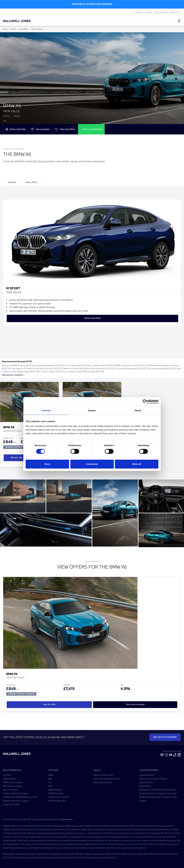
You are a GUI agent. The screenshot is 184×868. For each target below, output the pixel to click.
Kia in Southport (10, 790)
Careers (149, 12)
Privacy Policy (145, 786)
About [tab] (138, 410)
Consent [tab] (46, 410)
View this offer (16, 457)
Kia (50, 782)
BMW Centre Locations (13, 782)
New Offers (32, 182)
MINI (50, 779)
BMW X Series (37, 29)
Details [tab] (92, 410)
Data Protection (146, 782)
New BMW (24, 29)
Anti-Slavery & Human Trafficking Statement (158, 790)
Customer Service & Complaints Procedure (158, 793)
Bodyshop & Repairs (103, 782)
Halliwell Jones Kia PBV (59, 797)
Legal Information (147, 775)
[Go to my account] (170, 21)
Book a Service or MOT (104, 775)
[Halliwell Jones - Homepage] (21, 21)
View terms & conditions (14, 375)
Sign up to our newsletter (165, 737)
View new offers (65, 129)
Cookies (143, 801)
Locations (139, 12)
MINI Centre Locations (13, 786)
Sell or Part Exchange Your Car (107, 779)
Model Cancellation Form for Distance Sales (158, 797)
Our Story (7, 775)
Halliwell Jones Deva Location (16, 801)
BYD (50, 786)
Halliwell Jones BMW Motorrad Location (20, 797)
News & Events (161, 12)
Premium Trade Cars (57, 801)
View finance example (135, 704)
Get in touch (175, 12)
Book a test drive (16, 129)
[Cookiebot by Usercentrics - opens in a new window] (145, 402)
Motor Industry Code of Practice (153, 779)
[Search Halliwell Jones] (167, 21)
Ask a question (40, 129)
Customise (92, 464)
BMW (13, 29)
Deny (47, 464)
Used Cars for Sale (11, 804)
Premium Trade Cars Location (16, 793)
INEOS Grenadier (56, 793)
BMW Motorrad (55, 790)
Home (5, 29)
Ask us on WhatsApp (92, 129)
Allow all (137, 464)
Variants (12, 182)
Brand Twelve (67, 819)
